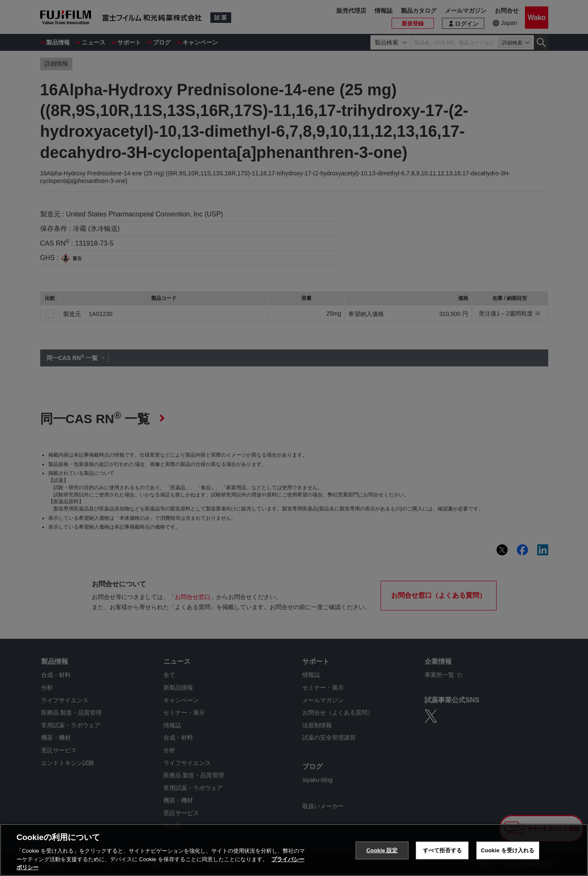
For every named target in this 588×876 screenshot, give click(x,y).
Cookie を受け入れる (508, 850)
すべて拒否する (442, 850)
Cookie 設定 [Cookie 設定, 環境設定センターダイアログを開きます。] (382, 850)
